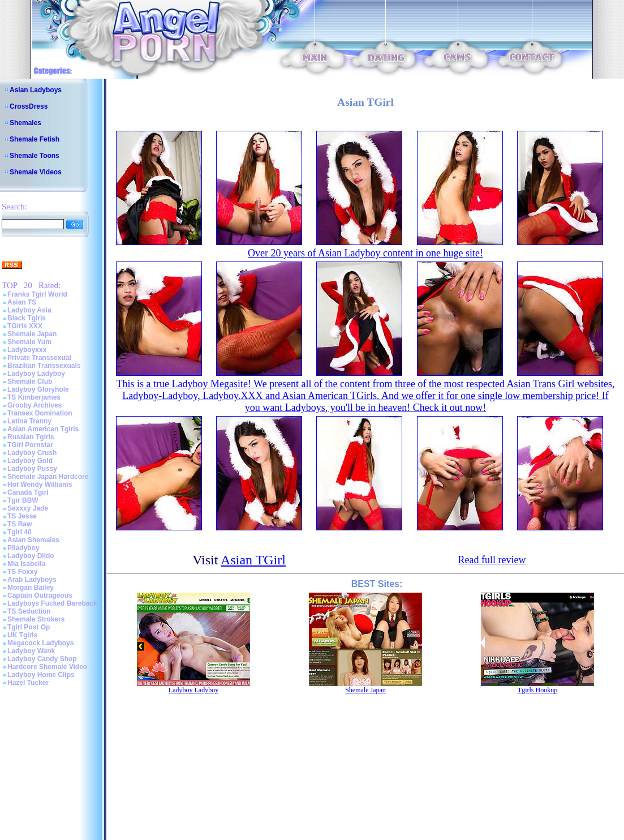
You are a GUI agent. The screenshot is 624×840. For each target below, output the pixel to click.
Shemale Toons (35, 156)
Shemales (25, 123)
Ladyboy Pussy (32, 469)
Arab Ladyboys (32, 580)
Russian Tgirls (31, 437)
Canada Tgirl (28, 492)
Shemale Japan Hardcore (48, 477)
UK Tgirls (22, 635)
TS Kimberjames (34, 397)
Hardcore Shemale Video (47, 667)
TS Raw (20, 524)
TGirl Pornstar (30, 445)
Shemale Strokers (36, 619)
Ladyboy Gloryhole (38, 389)
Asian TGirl (253, 560)
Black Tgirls (27, 318)
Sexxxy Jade (28, 508)
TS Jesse (22, 516)
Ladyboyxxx (27, 350)
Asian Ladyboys (36, 90)
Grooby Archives (35, 405)
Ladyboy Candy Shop (42, 659)
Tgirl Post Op (29, 627)
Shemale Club (30, 382)
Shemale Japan (32, 334)
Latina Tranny (29, 421)
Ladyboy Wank (31, 651)
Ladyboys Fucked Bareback (52, 603)
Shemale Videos (36, 172)
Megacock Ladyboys (40, 643)
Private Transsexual (39, 358)
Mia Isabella (26, 564)
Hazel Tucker (28, 683)
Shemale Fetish (35, 139)
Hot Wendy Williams (40, 485)
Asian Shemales (33, 540)
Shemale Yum (29, 342)
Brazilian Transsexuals (44, 366)
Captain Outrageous (40, 595)
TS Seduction (29, 611)
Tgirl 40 (20, 532)
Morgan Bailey (31, 588)
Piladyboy (23, 548)
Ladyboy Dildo (31, 556)
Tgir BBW (23, 500)
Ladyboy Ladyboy (36, 374)
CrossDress (29, 106)
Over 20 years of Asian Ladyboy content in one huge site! (365, 253)
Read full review (492, 560)
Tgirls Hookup (537, 690)
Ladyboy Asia (29, 310)
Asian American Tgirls (43, 429)
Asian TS (22, 302)
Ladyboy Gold (30, 461)
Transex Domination (40, 413)
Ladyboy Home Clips (41, 675)
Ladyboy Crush (32, 453)
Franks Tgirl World (37, 294)
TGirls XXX (25, 326)
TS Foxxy (22, 572)
